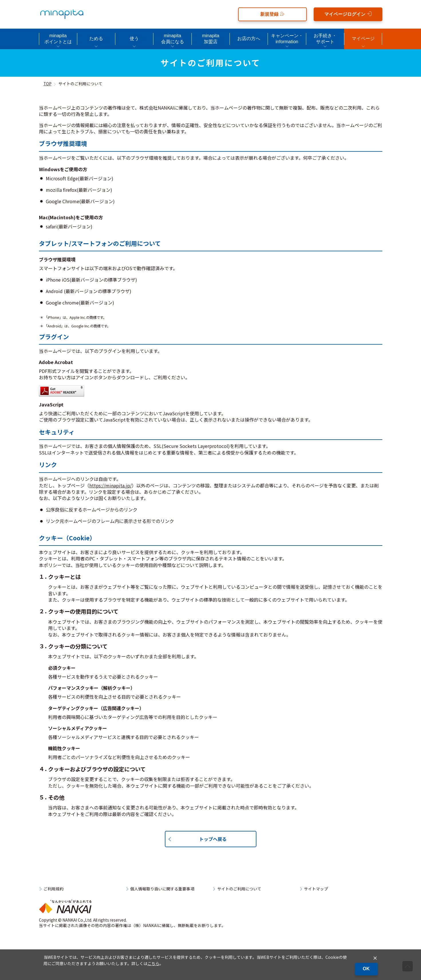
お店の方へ (249, 38)
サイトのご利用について (239, 889)
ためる (96, 38)
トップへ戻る (213, 839)
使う (134, 38)
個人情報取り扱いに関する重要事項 (162, 889)
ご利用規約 (54, 889)
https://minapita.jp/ (110, 485)
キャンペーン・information (287, 39)
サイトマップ (316, 889)
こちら (153, 963)
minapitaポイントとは (58, 39)
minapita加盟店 (211, 39)
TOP (48, 84)
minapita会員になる (173, 39)
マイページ (363, 38)
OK (366, 969)
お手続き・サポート (325, 39)
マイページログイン (348, 14)
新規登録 (272, 14)
